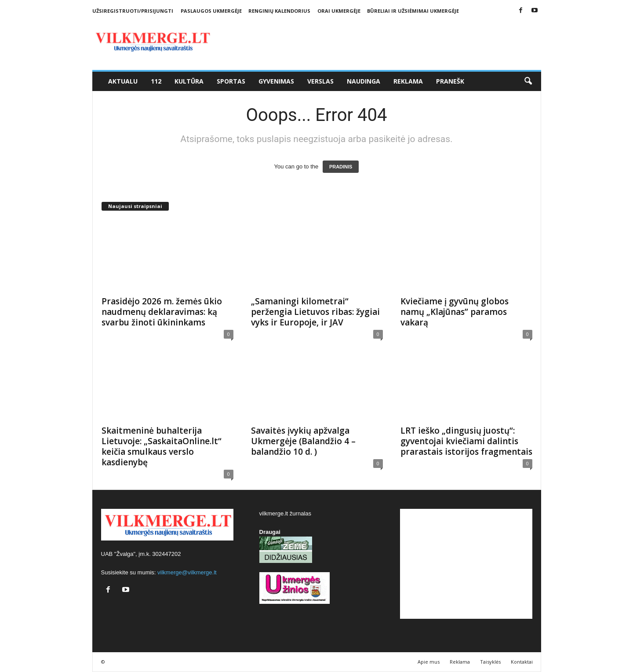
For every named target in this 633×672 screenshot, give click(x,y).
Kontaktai (522, 662)
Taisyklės (490, 662)
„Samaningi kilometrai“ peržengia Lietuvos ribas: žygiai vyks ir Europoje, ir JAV (315, 312)
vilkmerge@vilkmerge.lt (187, 572)
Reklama (408, 81)
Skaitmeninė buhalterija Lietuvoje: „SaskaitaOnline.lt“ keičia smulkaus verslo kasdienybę (162, 446)
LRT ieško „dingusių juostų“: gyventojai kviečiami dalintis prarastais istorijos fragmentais (466, 441)
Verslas (320, 81)
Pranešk (450, 81)
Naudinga (364, 81)
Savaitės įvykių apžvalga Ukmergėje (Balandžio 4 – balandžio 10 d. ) (303, 441)
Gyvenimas (276, 81)
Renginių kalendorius (279, 11)
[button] (528, 81)
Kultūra (189, 81)
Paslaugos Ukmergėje (211, 11)
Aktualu (123, 81)
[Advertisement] (466, 564)
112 (156, 81)
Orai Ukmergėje (339, 11)
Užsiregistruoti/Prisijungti (133, 11)
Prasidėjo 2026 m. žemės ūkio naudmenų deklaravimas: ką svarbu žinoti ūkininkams (162, 312)
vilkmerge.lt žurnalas (286, 513)
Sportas (231, 81)
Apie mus (429, 662)
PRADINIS (341, 167)
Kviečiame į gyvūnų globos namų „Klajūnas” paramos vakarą (455, 312)
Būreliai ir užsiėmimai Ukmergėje (413, 11)
